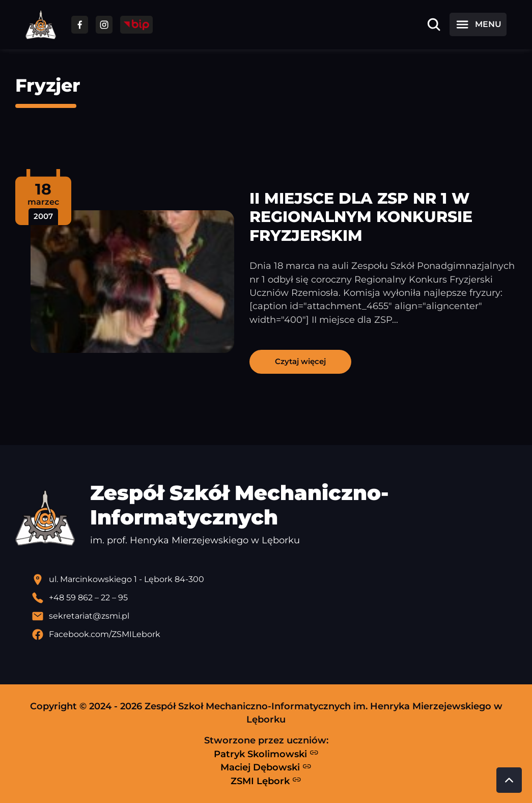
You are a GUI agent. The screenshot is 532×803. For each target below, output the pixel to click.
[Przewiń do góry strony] (509, 780)
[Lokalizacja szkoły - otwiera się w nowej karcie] (274, 579)
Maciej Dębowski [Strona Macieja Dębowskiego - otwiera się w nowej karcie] (266, 767)
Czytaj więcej (300, 361)
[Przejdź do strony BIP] (136, 25)
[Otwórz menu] (478, 24)
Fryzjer (48, 85)
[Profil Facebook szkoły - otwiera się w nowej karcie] (274, 634)
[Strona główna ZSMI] (41, 25)
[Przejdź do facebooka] (80, 25)
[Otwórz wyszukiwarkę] (434, 24)
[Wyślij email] (274, 616)
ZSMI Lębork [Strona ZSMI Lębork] (266, 781)
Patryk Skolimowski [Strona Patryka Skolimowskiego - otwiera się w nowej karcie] (266, 754)
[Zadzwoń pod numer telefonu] (274, 598)
